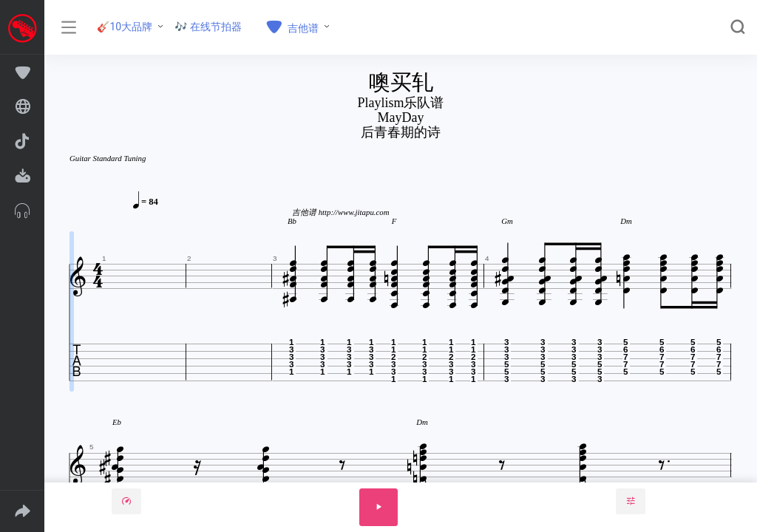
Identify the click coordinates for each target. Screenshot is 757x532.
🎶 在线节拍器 (208, 27)
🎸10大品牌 (125, 27)
